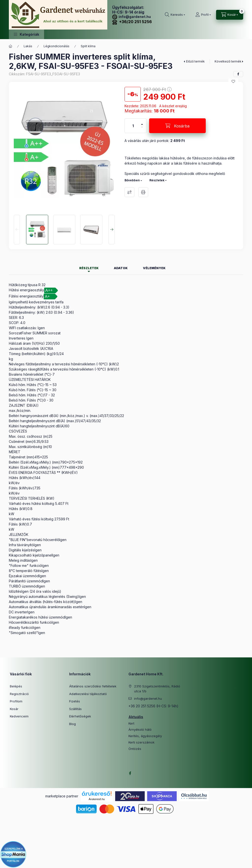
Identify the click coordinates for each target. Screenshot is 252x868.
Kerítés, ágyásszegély (145, 736)
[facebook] (238, 74)
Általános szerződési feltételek (93, 686)
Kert (131, 723)
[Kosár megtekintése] (230, 15)
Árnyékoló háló (140, 730)
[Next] (112, 230)
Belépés (16, 686)
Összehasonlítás (129, 192)
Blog (72, 724)
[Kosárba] (177, 126)
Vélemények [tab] (154, 268)
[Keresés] (175, 15)
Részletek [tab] (89, 268)
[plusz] (142, 122)
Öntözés (135, 749)
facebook (130, 773)
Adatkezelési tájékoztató (88, 694)
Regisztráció (19, 694)
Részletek (157, 180)
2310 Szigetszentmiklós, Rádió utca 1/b (157, 689)
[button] (26, 34)
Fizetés (75, 701)
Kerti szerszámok (142, 742)
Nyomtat (143, 192)
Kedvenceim (19, 716)
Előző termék (195, 61)
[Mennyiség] (133, 126)
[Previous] (17, 230)
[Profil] (203, 15)
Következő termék (228, 61)
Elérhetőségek (80, 716)
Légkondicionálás (56, 46)
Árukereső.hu (97, 799)
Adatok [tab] (121, 268)
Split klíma (88, 46)
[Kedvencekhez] (233, 81)
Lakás (28, 46)
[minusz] (142, 129)
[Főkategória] (11, 46)
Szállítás (75, 709)
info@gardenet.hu (132, 17)
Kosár (14, 709)
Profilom (16, 701)
